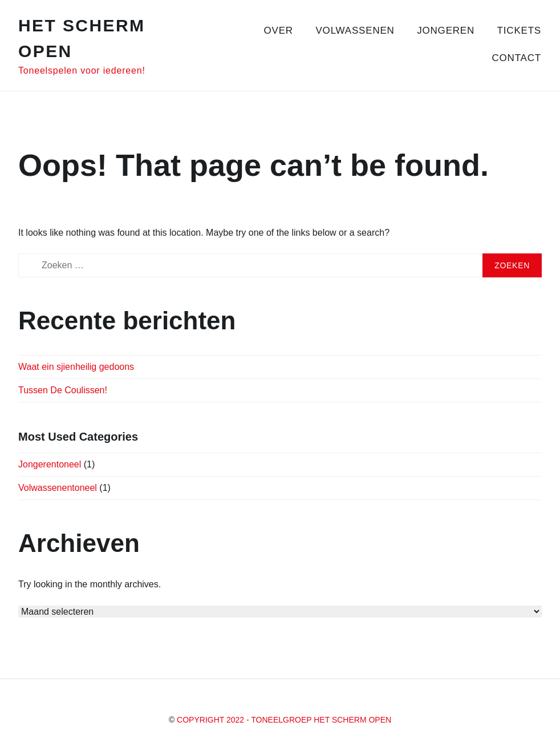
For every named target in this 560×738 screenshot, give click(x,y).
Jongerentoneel (50, 464)
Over (279, 31)
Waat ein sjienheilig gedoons (76, 367)
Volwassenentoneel (58, 488)
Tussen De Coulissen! (63, 390)
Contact (517, 58)
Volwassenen (355, 31)
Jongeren (446, 31)
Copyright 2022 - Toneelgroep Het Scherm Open (284, 720)
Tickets (519, 31)
